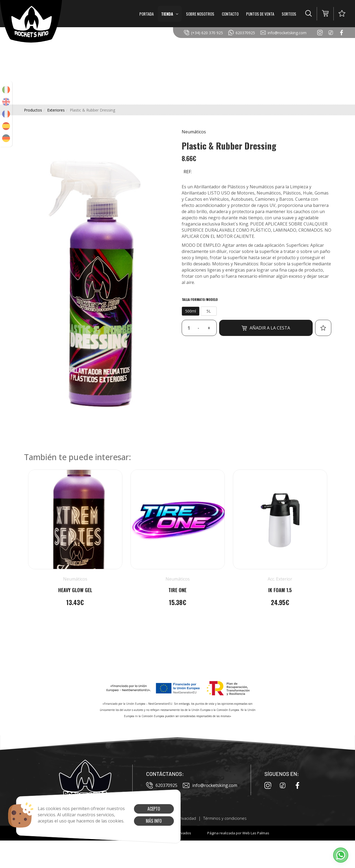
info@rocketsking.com (283, 33)
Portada (147, 14)
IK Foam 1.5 (280, 590)
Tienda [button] (170, 14)
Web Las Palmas (256, 833)
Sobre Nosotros (200, 14)
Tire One (177, 590)
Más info (154, 821)
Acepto (154, 809)
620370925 (242, 33)
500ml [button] (191, 311)
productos (33, 110)
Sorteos (289, 14)
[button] (309, 14)
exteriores (56, 110)
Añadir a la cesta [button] (266, 328)
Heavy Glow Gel (75, 590)
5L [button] (209, 311)
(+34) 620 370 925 (203, 33)
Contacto (230, 14)
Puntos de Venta (260, 14)
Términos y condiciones (225, 818)
